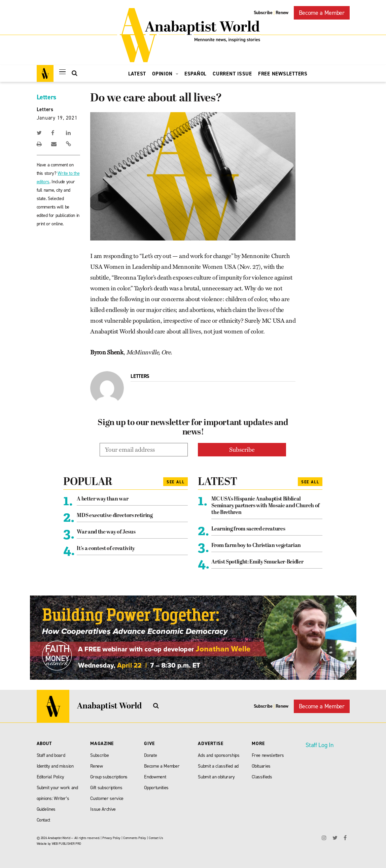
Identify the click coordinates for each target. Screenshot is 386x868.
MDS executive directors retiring (115, 516)
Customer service (107, 798)
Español (196, 74)
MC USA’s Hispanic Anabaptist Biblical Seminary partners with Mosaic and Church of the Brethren (265, 506)
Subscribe (263, 13)
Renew (282, 13)
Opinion (165, 74)
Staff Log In (319, 745)
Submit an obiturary (216, 777)
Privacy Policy (111, 838)
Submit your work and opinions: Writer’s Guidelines (57, 798)
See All (176, 482)
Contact (44, 820)
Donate (150, 755)
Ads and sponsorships (219, 755)
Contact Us (156, 838)
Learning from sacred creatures (248, 529)
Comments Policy (135, 838)
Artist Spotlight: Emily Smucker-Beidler (257, 562)
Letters (47, 97)
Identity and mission (55, 766)
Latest (137, 74)
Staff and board (51, 755)
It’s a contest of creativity (106, 549)
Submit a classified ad (218, 766)
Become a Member (322, 13)
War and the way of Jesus (106, 532)
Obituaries (261, 766)
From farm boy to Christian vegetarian (256, 546)
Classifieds (262, 777)
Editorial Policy (51, 777)
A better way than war (102, 499)
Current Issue (232, 74)
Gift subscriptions (106, 788)
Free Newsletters (283, 74)
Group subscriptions (109, 777)
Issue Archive (103, 809)
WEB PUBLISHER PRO (66, 844)
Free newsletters (268, 755)
